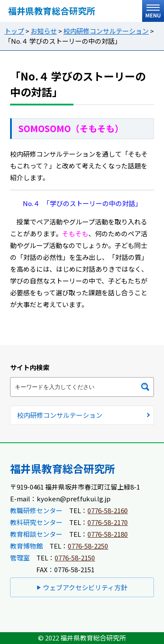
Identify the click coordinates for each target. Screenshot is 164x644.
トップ (14, 31)
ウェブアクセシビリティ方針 (85, 587)
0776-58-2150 (75, 558)
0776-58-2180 (108, 534)
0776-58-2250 (88, 546)
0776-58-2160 (108, 510)
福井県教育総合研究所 (52, 11)
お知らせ (44, 31)
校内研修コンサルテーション (106, 31)
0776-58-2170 (108, 522)
